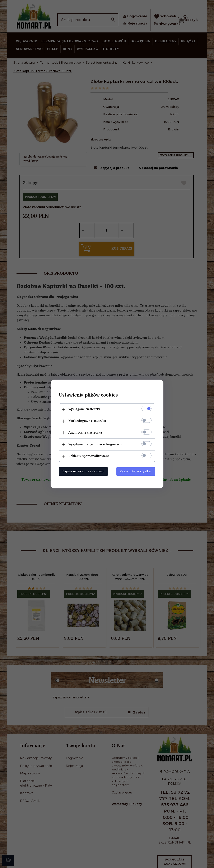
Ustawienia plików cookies (88, 395)
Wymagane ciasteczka (84, 409)
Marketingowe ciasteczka (87, 421)
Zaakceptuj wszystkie (136, 471)
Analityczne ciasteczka (85, 433)
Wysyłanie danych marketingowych (95, 444)
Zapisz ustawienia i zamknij (83, 471)
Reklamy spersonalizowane (89, 456)
